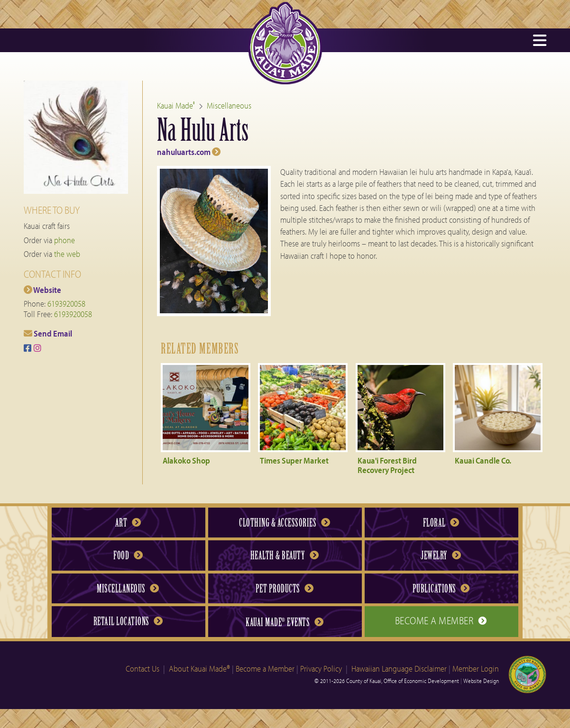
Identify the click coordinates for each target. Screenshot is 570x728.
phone (64, 240)
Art (128, 523)
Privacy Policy (321, 669)
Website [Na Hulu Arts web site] (42, 290)
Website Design (481, 681)
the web (67, 254)
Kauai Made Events (284, 622)
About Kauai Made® (199, 669)
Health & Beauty (285, 555)
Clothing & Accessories (284, 523)
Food (128, 555)
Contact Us (142, 669)
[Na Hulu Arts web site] (352, 135)
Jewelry (441, 555)
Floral (441, 523)
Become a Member (441, 620)
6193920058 (66, 304)
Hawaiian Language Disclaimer (399, 669)
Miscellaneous (229, 105)
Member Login (476, 669)
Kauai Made (176, 105)
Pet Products (285, 589)
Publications (441, 589)
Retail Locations (128, 621)
